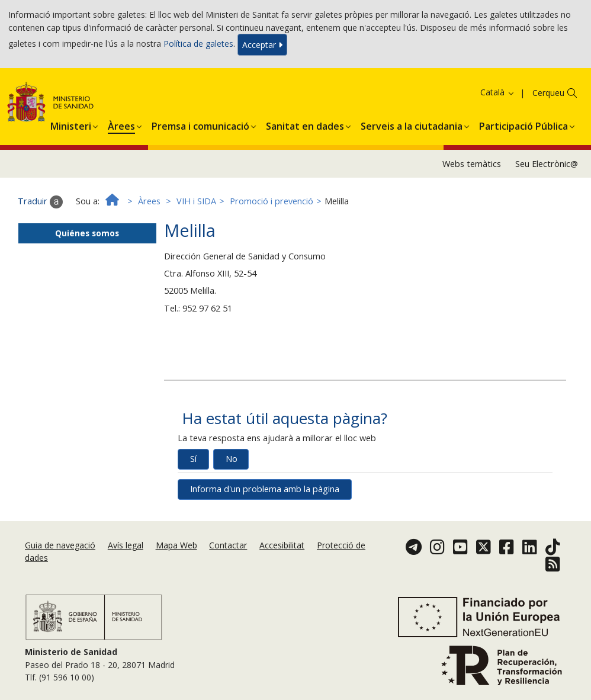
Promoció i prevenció (272, 201)
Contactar (228, 545)
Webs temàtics (472, 164)
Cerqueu (548, 93)
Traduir (40, 202)
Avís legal (126, 545)
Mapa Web (176, 545)
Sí (193, 459)
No (232, 459)
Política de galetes (198, 44)
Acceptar (262, 45)
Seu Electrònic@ (547, 164)
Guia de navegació (60, 545)
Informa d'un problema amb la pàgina (265, 489)
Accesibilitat (282, 545)
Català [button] (498, 92)
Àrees (149, 201)
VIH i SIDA (196, 201)
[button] (71, 124)
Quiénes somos (87, 233)
